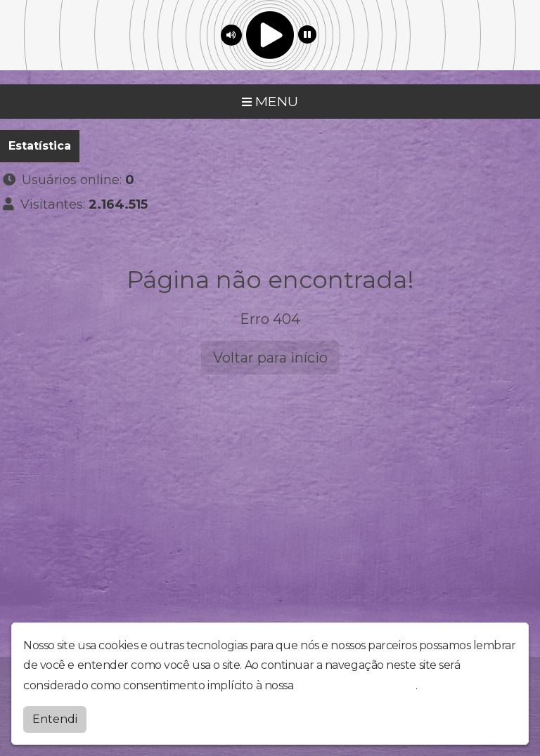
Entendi (55, 719)
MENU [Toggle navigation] (270, 101)
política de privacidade (356, 685)
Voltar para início (270, 358)
